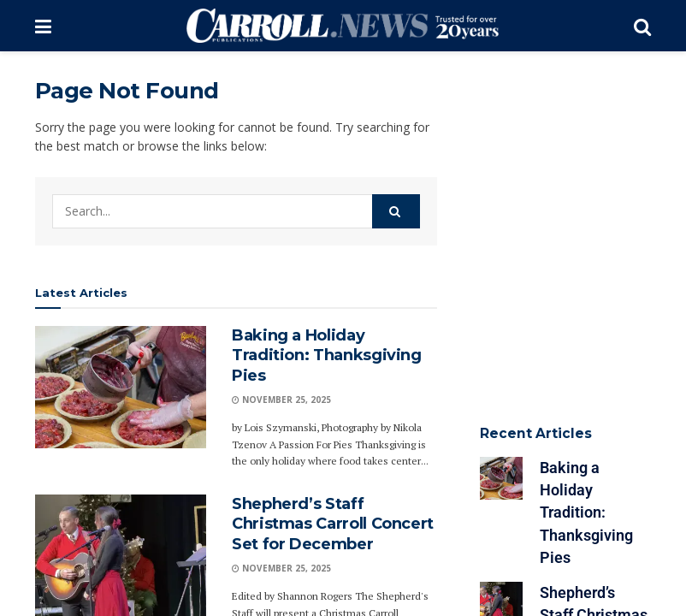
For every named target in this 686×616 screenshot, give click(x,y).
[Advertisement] (557, 163)
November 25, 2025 (281, 400)
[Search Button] (642, 26)
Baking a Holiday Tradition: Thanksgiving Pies (327, 355)
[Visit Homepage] (342, 26)
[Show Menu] (43, 26)
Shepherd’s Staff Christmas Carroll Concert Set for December (333, 524)
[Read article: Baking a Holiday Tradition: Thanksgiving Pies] (121, 387)
